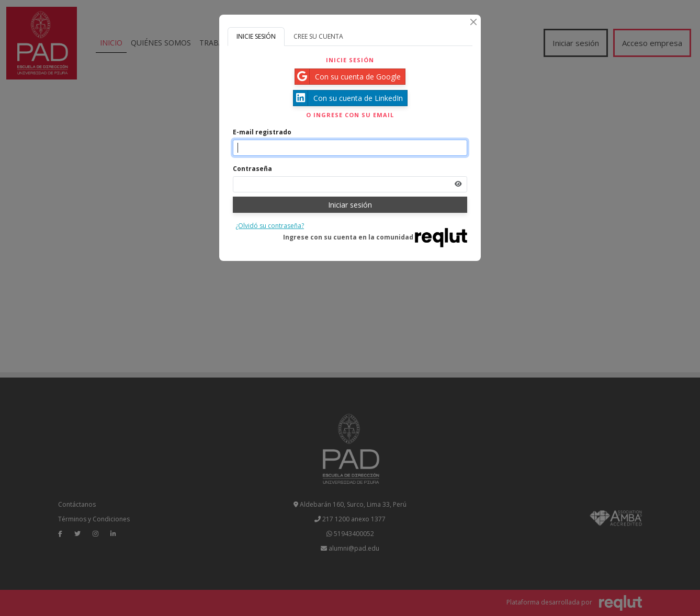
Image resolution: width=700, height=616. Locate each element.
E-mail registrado (262, 132)
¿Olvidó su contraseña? (270, 226)
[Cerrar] (473, 22)
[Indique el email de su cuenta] (350, 148)
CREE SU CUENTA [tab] (318, 36)
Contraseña (252, 169)
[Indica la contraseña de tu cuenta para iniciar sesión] (350, 184)
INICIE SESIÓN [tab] (256, 36)
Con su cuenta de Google (348, 77)
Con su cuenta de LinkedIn (348, 98)
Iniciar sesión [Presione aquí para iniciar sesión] (350, 205)
